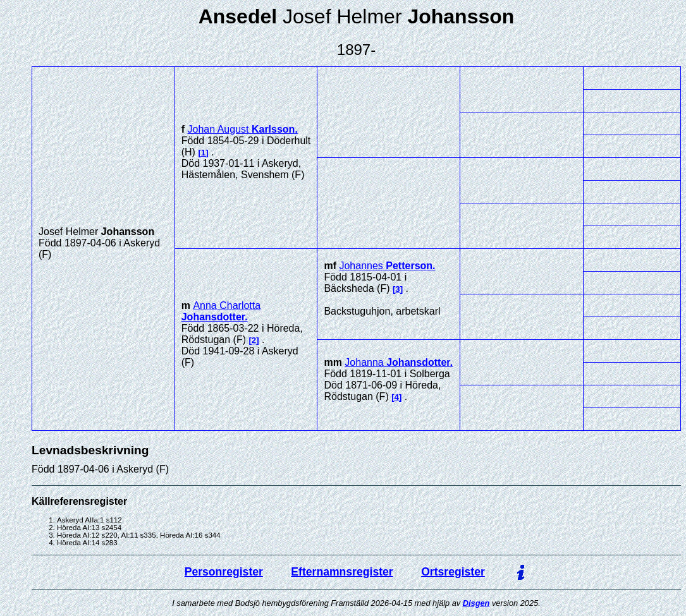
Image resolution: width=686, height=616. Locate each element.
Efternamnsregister (342, 572)
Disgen (476, 603)
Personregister (224, 572)
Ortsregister (453, 572)
